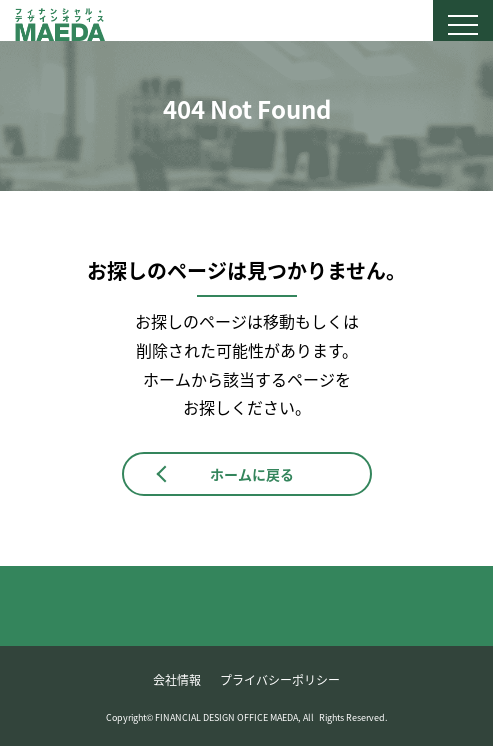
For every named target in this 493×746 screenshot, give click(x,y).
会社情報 (177, 680)
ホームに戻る (252, 474)
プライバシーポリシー (280, 680)
